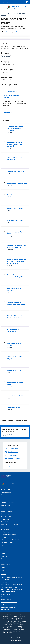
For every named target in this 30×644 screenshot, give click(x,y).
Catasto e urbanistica (7, 514)
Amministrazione (10, 13)
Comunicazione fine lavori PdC (16, 171)
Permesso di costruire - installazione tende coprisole (16, 303)
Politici (3, 500)
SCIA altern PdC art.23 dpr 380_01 (15, 358)
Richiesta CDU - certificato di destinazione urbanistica (16, 317)
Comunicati (4, 556)
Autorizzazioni (5, 519)
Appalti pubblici (5, 522)
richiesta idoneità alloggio (15, 208)
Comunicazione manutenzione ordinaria (16, 196)
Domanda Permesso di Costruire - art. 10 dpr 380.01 (16, 276)
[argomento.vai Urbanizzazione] (12, 92)
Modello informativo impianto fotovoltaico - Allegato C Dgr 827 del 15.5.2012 (16, 261)
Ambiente (4, 537)
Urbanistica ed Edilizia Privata (12, 96)
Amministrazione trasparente (9, 602)
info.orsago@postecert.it (10, 587)
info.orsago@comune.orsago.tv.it (14, 585)
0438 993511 (7, 579)
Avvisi (3, 559)
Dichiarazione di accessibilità (9, 607)
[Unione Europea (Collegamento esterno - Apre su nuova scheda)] (15, 477)
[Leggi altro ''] (7, 112)
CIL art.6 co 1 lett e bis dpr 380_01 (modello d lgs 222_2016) (15, 128)
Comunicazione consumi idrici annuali (16, 383)
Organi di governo (6, 492)
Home (2, 13)
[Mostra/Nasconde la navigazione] (3, 7)
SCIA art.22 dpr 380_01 (14, 370)
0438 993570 (7, 582)
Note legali (4, 604)
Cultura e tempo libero (7, 542)
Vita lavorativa (5, 529)
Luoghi (3, 568)
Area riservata (5, 610)
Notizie (3, 554)
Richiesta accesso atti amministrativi (14, 330)
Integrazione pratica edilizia (16, 220)
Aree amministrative (7, 495)
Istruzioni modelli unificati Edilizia (15, 233)
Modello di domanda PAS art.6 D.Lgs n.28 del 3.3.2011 (16, 247)
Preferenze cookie (7, 633)
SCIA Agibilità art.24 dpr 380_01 (14, 344)
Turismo (3, 527)
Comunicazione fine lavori (15, 396)
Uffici (2, 497)
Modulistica (4, 15)
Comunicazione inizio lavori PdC (17, 183)
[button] (6, 2)
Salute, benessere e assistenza (9, 524)
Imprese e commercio (7, 545)
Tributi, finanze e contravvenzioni (10, 540)
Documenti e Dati (20, 13)
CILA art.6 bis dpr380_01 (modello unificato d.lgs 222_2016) (15, 144)
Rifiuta (15, 637)
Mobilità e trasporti (6, 532)
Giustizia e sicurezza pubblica (9, 535)
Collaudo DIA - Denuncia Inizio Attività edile (16, 159)
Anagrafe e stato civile (7, 517)
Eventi (3, 570)
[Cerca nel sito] (26, 7)
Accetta (15, 641)
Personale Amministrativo (8, 503)
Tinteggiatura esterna (14, 407)
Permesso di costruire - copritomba (14, 289)
